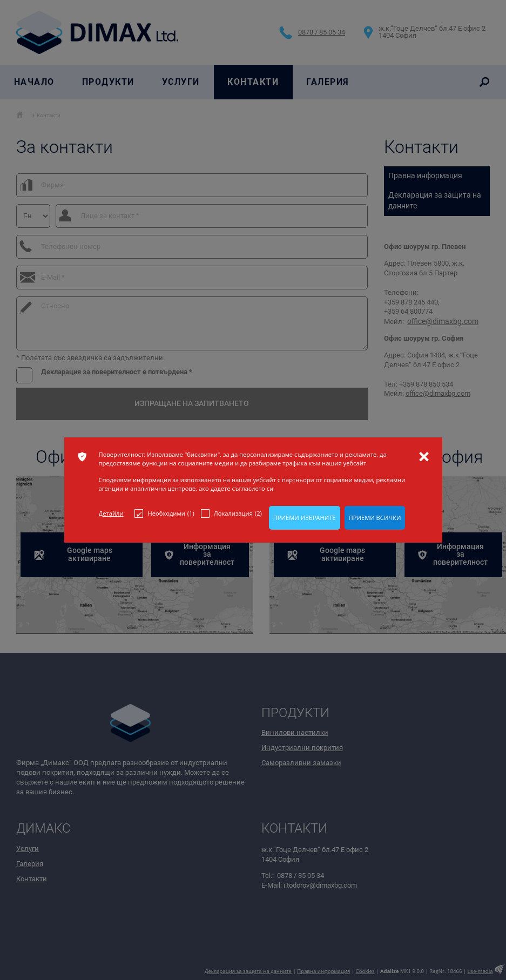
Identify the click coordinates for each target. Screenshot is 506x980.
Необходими (164, 513)
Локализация (231, 513)
